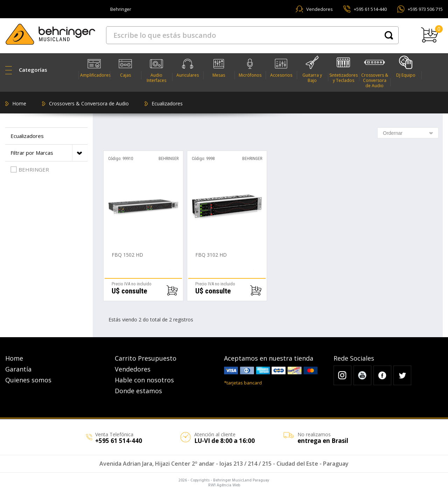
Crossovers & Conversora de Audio (89, 103)
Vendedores (320, 9)
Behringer (121, 9)
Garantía (18, 369)
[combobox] (408, 133)
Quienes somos (28, 380)
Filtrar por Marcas (49, 153)
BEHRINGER (30, 169)
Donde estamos (138, 391)
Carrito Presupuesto (146, 358)
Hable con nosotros (144, 380)
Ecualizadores (167, 103)
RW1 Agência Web (224, 485)
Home (19, 103)
